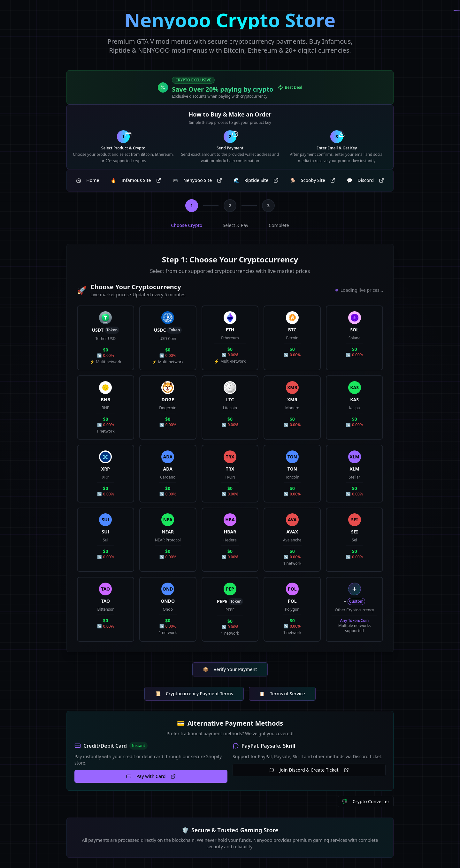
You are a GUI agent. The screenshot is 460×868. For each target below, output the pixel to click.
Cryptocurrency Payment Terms (194, 694)
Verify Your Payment (230, 669)
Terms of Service (282, 694)
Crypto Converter (366, 802)
